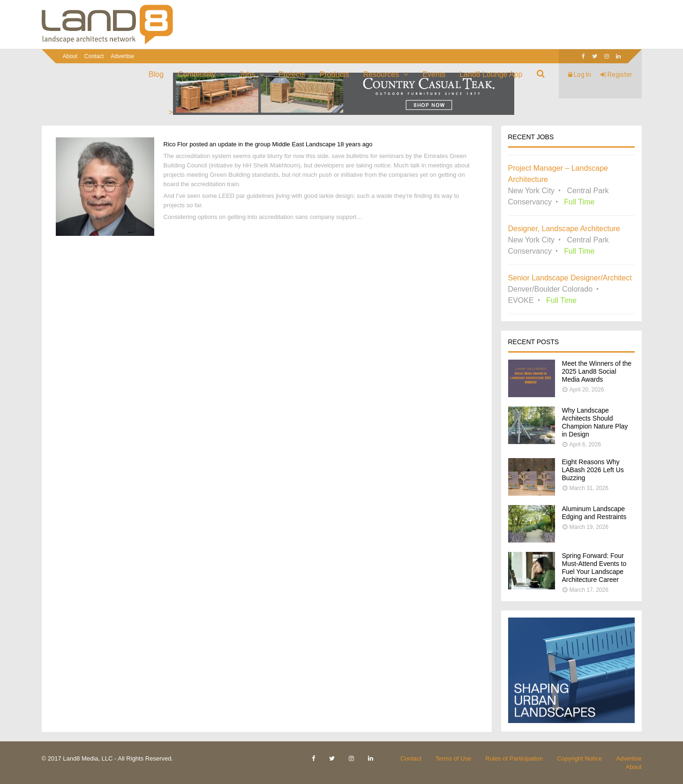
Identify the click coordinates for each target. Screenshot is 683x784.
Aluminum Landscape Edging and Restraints (594, 513)
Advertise (122, 56)
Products (334, 74)
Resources (381, 74)
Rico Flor (176, 144)
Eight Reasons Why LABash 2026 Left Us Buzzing (593, 470)
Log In (580, 75)
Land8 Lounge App (491, 74)
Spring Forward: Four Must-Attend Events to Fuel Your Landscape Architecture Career (594, 568)
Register (616, 75)
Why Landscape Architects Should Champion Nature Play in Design (595, 422)
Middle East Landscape (304, 144)
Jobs (247, 74)
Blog (156, 74)
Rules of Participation (514, 758)
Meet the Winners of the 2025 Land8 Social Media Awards (597, 371)
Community (197, 74)
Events (434, 74)
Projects (292, 74)
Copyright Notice (579, 758)
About (70, 56)
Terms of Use (454, 758)
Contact (94, 56)
